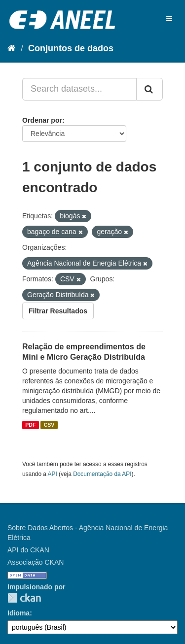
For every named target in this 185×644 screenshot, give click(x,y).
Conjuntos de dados (71, 48)
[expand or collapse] (169, 19)
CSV (49, 425)
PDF (30, 425)
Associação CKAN (36, 562)
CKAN (24, 598)
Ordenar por (42, 120)
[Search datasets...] (79, 89)
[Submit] (149, 89)
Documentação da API (102, 474)
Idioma (18, 613)
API (53, 474)
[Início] (12, 48)
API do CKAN (28, 550)
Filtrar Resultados (58, 311)
